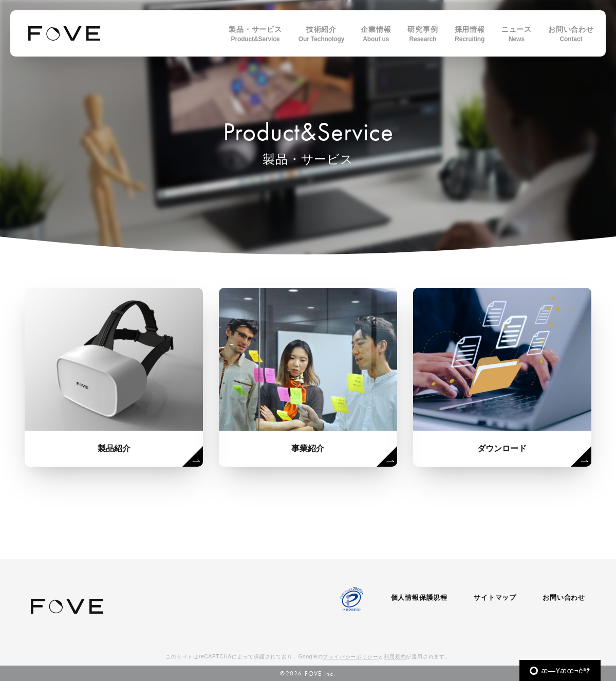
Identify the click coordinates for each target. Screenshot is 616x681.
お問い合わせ (564, 597)
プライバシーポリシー (350, 657)
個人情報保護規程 (419, 597)
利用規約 (395, 657)
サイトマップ (495, 597)
